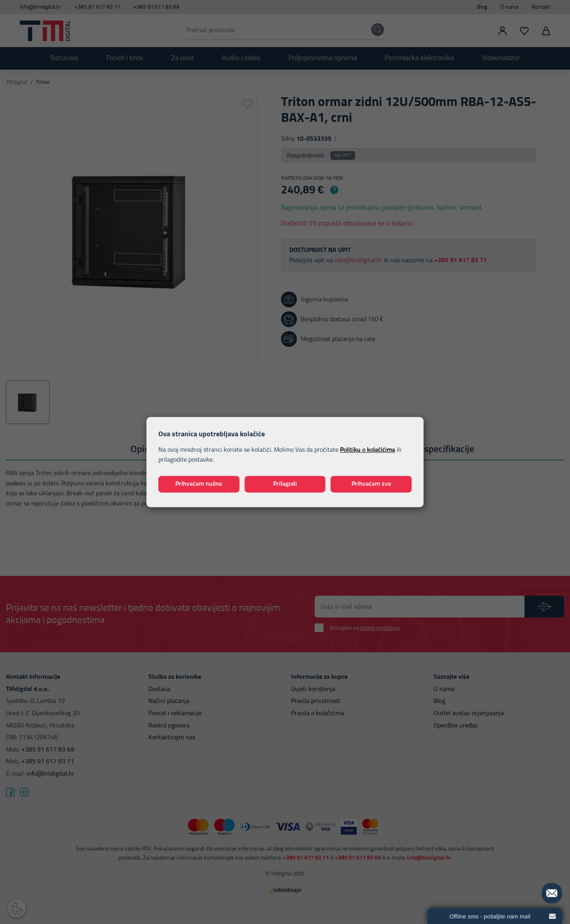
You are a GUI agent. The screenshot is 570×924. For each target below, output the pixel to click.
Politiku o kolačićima (368, 450)
